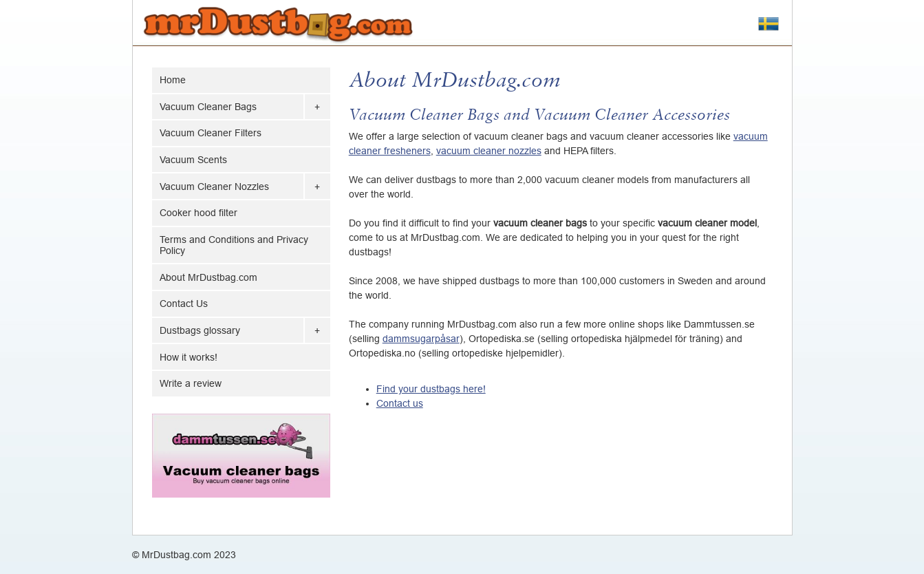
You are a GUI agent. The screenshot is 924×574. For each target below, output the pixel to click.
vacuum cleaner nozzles (489, 151)
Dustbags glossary (200, 330)
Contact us (400, 403)
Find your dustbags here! (431, 389)
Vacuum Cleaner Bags (208, 107)
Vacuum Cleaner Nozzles (214, 187)
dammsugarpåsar (421, 339)
